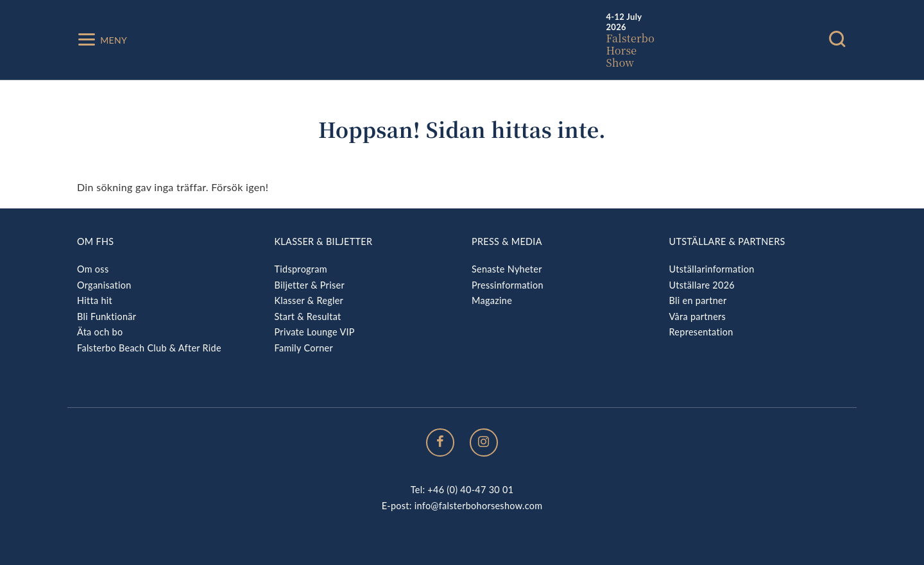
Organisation (104, 285)
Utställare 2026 (702, 285)
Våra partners (698, 316)
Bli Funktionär (107, 316)
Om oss (93, 269)
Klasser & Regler (309, 300)
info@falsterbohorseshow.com (479, 506)
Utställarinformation (712, 269)
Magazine (492, 300)
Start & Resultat (308, 316)
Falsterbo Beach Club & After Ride (149, 348)
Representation (701, 332)
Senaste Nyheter (507, 269)
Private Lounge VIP (315, 332)
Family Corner (304, 348)
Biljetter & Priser (310, 285)
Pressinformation (508, 285)
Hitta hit (95, 300)
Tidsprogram (301, 269)
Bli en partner (698, 300)
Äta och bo (100, 332)
